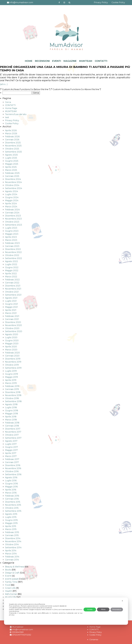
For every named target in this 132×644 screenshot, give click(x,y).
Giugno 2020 (12, 341)
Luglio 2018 (11, 407)
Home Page (11, 108)
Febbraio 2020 (12, 353)
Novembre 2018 (13, 395)
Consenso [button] (94, 640)
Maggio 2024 (12, 200)
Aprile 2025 (11, 167)
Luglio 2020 (11, 337)
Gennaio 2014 (12, 560)
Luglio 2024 (11, 194)
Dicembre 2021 (13, 286)
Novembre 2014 (13, 541)
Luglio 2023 (11, 228)
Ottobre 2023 (12, 222)
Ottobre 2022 (12, 255)
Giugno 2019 (11, 374)
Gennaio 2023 (12, 246)
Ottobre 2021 (12, 292)
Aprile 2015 (11, 526)
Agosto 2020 (12, 334)
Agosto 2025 (11, 155)
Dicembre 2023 (13, 216)
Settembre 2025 (13, 152)
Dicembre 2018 (13, 392)
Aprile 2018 (11, 417)
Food (8, 585)
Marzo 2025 (11, 170)
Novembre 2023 (13, 219)
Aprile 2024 (11, 204)
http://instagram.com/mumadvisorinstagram (64, 3)
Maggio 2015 (11, 523)
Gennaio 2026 (12, 140)
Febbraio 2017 (12, 459)
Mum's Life (10, 597)
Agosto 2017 (11, 441)
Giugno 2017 (11, 447)
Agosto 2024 (11, 191)
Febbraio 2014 (12, 557)
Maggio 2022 (12, 271)
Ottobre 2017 (12, 435)
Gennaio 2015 (12, 535)
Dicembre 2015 (13, 502)
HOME (29, 61)
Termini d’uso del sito (16, 114)
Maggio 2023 (12, 234)
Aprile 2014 (11, 551)
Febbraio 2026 (12, 137)
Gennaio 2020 (12, 356)
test (7, 117)
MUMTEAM (86, 61)
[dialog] (66, 611)
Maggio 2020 (12, 344)
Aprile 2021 (11, 310)
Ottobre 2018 (12, 398)
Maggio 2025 (12, 164)
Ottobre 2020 (12, 328)
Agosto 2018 (11, 404)
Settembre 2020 (14, 331)
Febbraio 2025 (12, 173)
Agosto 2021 (11, 298)
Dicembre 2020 (13, 322)
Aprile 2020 (11, 347)
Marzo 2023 (11, 240)
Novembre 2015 (13, 505)
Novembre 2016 (13, 468)
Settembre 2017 (13, 438)
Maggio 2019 (11, 377)
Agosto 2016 (11, 478)
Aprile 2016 (11, 490)
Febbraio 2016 (12, 496)
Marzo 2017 (11, 456)
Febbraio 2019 (12, 386)
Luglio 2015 (11, 517)
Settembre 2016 (13, 474)
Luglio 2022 (11, 264)
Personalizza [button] (117, 609)
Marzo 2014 (11, 554)
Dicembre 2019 (13, 359)
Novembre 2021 (13, 289)
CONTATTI (101, 61)
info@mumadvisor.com (20, 2)
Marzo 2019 (11, 383)
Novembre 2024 (13, 182)
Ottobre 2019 (12, 365)
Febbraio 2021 (12, 316)
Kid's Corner (11, 594)
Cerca (8, 102)
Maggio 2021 (11, 307)
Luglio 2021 (11, 301)
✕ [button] (122, 601)
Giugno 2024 (12, 197)
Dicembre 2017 (13, 429)
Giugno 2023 (12, 231)
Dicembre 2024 (13, 179)
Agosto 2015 (11, 514)
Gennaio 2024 (12, 213)
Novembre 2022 (13, 252)
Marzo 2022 (11, 277)
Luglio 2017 (11, 444)
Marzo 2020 (11, 350)
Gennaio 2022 (12, 283)
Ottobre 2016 (12, 471)
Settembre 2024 (14, 188)
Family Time (11, 582)
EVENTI (57, 61)
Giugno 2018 (12, 411)
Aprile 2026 (11, 130)
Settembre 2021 (13, 295)
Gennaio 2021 (12, 319)
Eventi (8, 576)
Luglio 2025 (11, 158)
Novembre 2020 (13, 325)
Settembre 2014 (13, 548)
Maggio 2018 (11, 414)
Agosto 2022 (11, 261)
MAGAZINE (70, 61)
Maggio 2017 (11, 450)
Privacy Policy (101, 2)
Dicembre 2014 (13, 538)
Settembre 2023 (14, 225)
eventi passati (12, 579)
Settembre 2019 (13, 368)
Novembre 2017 (13, 432)
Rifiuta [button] (103, 609)
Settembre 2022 (14, 258)
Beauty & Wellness (15, 567)
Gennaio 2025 (12, 176)
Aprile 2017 (11, 453)
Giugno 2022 (12, 267)
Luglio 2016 (11, 481)
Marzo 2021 (11, 313)
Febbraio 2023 (12, 243)
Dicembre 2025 (13, 143)
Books (8, 570)
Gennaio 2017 (12, 462)
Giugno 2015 (11, 520)
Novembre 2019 (13, 362)
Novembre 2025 (13, 146)
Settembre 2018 (13, 401)
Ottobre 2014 (12, 544)
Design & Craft (12, 573)
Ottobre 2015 (12, 508)
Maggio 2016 (11, 487)
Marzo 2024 (11, 207)
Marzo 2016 (11, 493)
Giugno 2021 (11, 304)
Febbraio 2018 (12, 423)
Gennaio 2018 (12, 426)
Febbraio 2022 (12, 280)
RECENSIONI (42, 61)
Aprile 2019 (11, 380)
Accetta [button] (90, 609)
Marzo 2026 (11, 134)
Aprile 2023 (11, 237)
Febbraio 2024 (12, 210)
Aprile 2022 (11, 274)
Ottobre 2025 (12, 149)
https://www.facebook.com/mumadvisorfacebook (59, 3)
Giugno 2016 (11, 484)
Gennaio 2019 (12, 389)
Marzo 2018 (11, 420)
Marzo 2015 (11, 529)
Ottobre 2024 (12, 185)
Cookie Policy (118, 2)
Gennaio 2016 (12, 499)
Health (9, 591)
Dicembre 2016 (13, 465)
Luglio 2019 (11, 371)
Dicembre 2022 (13, 249)
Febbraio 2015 (12, 532)
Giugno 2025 (12, 161)
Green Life (10, 588)
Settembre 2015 (13, 511)
